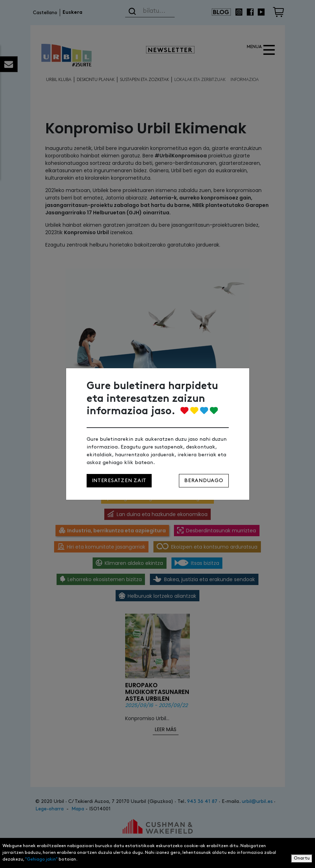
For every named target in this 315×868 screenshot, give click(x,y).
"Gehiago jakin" (41, 859)
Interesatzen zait (119, 481)
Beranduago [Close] (204, 481)
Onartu (302, 858)
